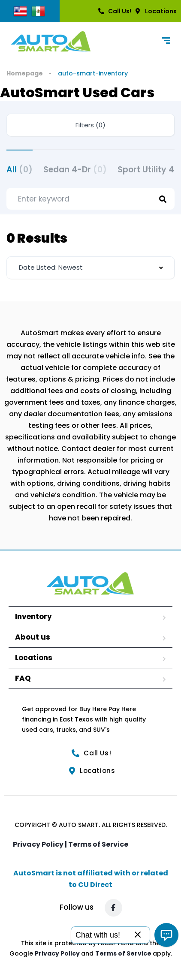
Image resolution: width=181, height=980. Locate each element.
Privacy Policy (58, 953)
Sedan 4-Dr (75, 170)
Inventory (33, 616)
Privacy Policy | (41, 844)
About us (33, 637)
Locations (34, 658)
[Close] (138, 935)
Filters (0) (90, 125)
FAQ (23, 678)
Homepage (25, 73)
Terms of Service (98, 844)
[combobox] (90, 268)
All (20, 170)
